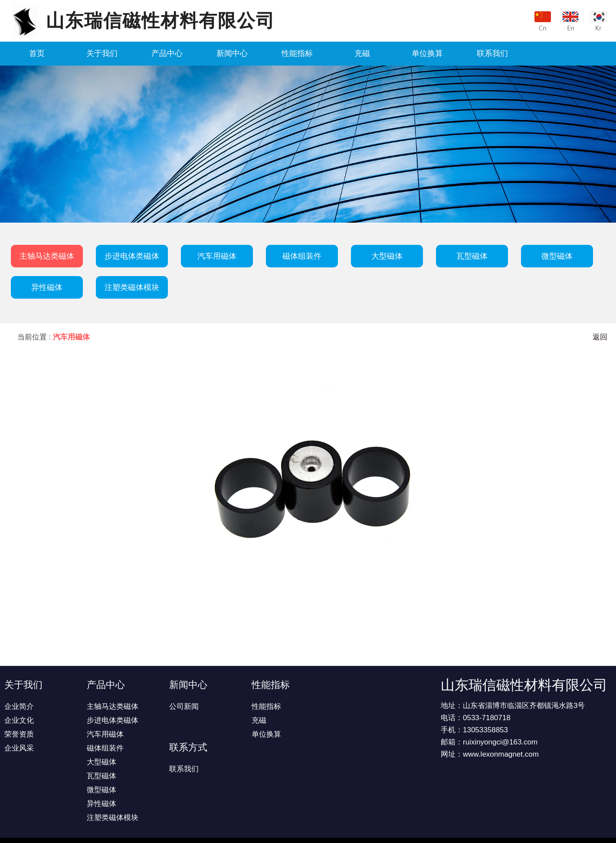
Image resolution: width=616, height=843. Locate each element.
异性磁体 (47, 287)
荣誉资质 (19, 734)
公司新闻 (184, 706)
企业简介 (19, 706)
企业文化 (19, 720)
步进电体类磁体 (132, 256)
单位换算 (427, 53)
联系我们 (492, 53)
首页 (37, 53)
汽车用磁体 (217, 256)
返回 (600, 337)
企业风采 (19, 748)
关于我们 (102, 53)
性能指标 (297, 53)
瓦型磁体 (472, 256)
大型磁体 (387, 256)
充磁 (362, 53)
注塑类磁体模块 (132, 287)
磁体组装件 (302, 256)
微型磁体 (557, 256)
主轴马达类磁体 (47, 256)
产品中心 (167, 53)
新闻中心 (232, 53)
